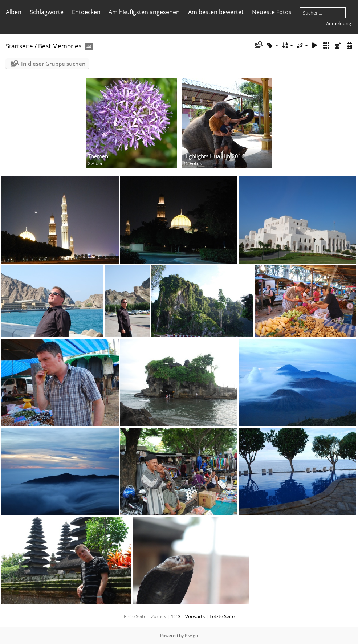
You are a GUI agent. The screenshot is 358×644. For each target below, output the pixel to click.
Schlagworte (47, 12)
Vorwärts (195, 616)
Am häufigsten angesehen (144, 12)
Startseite (19, 46)
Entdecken (86, 12)
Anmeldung (339, 23)
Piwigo (191, 635)
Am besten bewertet (216, 12)
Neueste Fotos (272, 12)
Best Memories (60, 46)
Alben (14, 12)
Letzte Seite (222, 616)
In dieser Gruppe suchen (53, 64)
